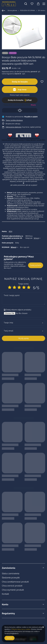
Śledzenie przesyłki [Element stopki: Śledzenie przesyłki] (11, 578)
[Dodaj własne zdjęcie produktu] (23, 313)
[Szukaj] (26, 4)
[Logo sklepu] (9, 4)
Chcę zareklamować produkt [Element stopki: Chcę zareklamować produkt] (15, 582)
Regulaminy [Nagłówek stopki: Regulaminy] (8, 613)
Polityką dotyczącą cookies (21, 629)
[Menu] (44, 4)
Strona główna (12, 11)
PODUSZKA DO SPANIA (28, 11)
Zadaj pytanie (36, 265)
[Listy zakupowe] (32, 4)
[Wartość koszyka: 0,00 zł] (38, 4)
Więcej (36, 238)
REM (10, 231)
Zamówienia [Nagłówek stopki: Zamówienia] (9, 568)
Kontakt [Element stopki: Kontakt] (5, 594)
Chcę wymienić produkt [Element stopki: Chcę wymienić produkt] (13, 590)
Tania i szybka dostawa (14, 120)
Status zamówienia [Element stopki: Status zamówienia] (11, 574)
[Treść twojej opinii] (23, 299)
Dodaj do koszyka (20, 82)
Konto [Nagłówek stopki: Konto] (5, 604)
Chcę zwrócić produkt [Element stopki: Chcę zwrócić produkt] (12, 586)
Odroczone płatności (14, 127)
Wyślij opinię (23, 338)
